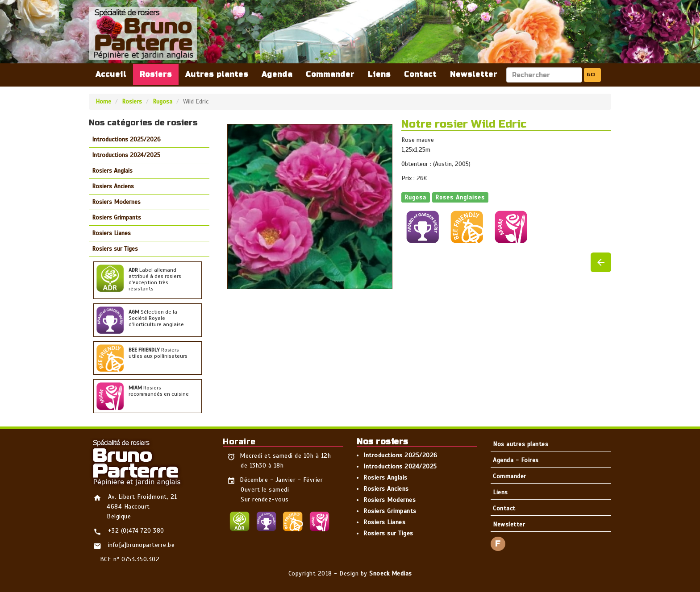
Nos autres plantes (521, 444)
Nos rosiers (383, 442)
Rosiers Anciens (113, 186)
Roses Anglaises (460, 197)
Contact (420, 74)
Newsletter (474, 74)
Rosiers (156, 74)
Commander (330, 74)
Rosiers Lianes (111, 233)
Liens (379, 74)
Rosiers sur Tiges (115, 249)
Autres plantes (217, 74)
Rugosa (162, 101)
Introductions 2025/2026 (126, 139)
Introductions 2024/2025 (126, 155)
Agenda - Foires (516, 460)
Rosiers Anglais (112, 171)
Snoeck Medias (391, 573)
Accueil (111, 74)
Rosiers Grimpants (117, 217)
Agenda (277, 74)
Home (103, 101)
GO (591, 75)
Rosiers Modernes (116, 202)
